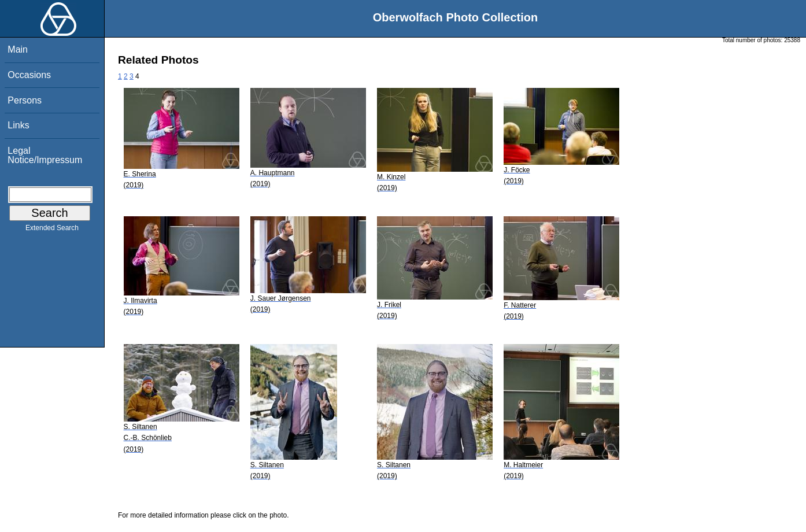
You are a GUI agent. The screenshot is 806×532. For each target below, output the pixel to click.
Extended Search (52, 230)
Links (18, 125)
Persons (25, 100)
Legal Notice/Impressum (45, 155)
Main (18, 49)
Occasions (29, 75)
